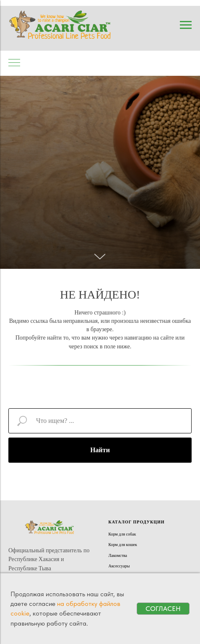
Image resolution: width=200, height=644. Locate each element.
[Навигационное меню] (186, 25)
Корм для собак (122, 534)
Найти (100, 450)
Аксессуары (119, 566)
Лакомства (118, 555)
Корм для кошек (123, 545)
